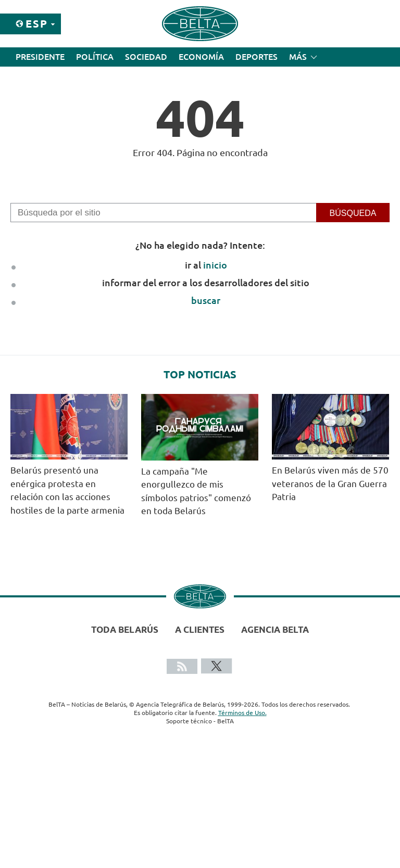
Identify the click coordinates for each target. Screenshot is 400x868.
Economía (201, 57)
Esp (37, 24)
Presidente (40, 57)
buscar (206, 300)
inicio (215, 265)
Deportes (257, 57)
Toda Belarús (125, 629)
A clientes (200, 629)
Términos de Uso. (242, 713)
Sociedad (146, 57)
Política (95, 57)
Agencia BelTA (275, 629)
